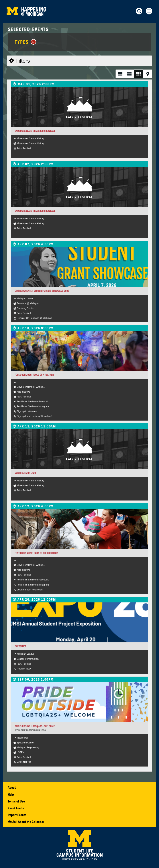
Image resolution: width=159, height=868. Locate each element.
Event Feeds (16, 808)
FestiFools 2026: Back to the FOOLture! (36, 553)
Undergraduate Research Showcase (35, 131)
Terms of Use (16, 801)
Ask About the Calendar (26, 822)
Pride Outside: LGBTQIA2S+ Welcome (35, 726)
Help (11, 794)
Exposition (21, 646)
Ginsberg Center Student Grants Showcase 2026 (42, 291)
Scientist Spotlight (25, 473)
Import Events (17, 815)
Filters (20, 61)
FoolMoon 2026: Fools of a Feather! (35, 375)
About (12, 787)
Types (25, 42)
